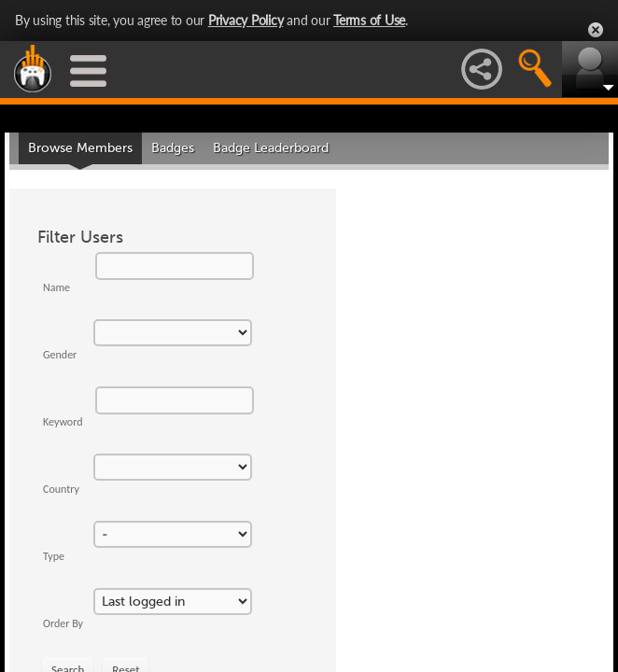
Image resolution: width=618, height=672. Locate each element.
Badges (173, 148)
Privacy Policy (246, 20)
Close (596, 30)
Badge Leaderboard (271, 148)
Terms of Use (369, 20)
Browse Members (80, 148)
